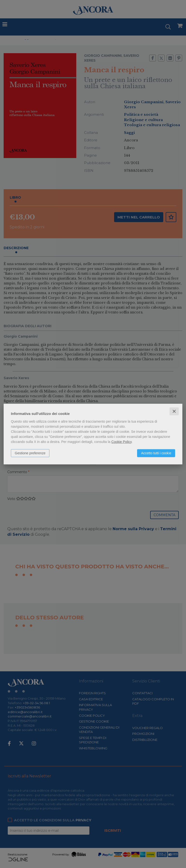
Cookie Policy (122, 441)
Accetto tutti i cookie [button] (156, 453)
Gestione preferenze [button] (30, 453)
